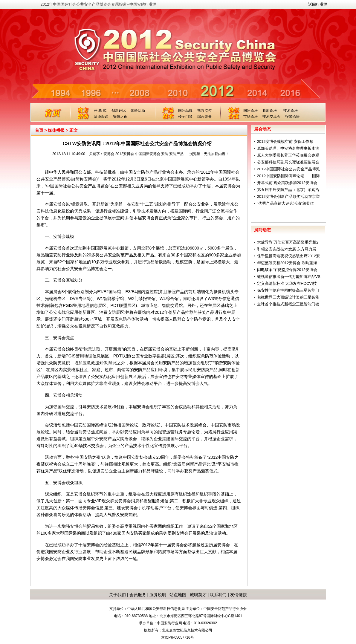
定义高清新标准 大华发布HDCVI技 (287, 283)
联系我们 (218, 595)
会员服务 (138, 595)
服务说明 (158, 595)
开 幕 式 (100, 111)
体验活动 (138, 111)
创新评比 (119, 111)
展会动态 (262, 129)
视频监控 (204, 111)
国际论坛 (250, 111)
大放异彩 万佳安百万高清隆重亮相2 (288, 242)
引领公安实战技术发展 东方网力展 (287, 249)
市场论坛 (250, 117)
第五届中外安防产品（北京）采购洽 (288, 190)
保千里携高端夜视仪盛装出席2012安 (289, 256)
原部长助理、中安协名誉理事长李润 (288, 148)
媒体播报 (56, 130)
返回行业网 (318, 4)
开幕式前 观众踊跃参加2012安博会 (287, 183)
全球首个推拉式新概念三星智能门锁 (288, 304)
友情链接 (239, 595)
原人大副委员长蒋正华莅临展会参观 (288, 155)
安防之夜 (120, 117)
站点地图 (178, 595)
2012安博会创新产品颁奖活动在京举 (289, 196)
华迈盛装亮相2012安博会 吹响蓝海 (287, 263)
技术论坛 (291, 111)
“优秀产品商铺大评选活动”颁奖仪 (286, 203)
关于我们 (117, 595)
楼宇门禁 (185, 117)
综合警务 (204, 117)
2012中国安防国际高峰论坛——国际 (289, 176)
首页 (39, 130)
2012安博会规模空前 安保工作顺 (285, 142)
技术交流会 (271, 117)
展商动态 (262, 230)
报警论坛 (292, 117)
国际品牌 (185, 111)
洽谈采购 (101, 117)
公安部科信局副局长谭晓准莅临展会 (288, 162)
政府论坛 (270, 111)
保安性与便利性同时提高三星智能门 (288, 290)
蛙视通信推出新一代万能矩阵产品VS (289, 277)
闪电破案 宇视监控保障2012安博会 (287, 270)
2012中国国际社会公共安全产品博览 (289, 169)
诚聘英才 (198, 595)
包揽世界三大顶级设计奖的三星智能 (288, 297)
